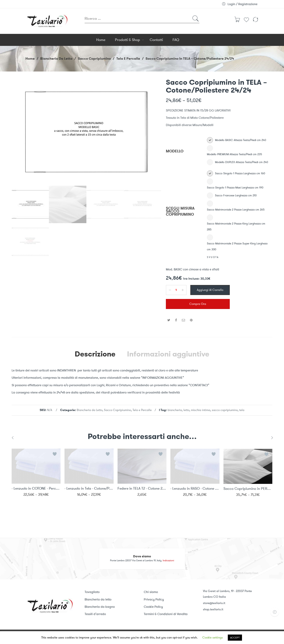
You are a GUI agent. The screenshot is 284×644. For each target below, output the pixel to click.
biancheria (175, 410)
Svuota (213, 257)
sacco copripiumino (225, 410)
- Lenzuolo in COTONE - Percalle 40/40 (36, 491)
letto (186, 410)
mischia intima (201, 410)
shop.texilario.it (213, 609)
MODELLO (175, 151)
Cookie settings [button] (213, 638)
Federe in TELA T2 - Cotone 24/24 (142, 492)
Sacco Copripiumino (94, 58)
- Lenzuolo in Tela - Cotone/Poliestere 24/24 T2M (89, 492)
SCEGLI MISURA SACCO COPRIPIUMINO (180, 211)
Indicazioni (168, 561)
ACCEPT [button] (235, 638)
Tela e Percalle (128, 58)
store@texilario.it (214, 603)
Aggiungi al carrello (210, 290)
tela (242, 410)
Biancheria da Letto (56, 58)
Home (30, 58)
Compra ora (198, 304)
